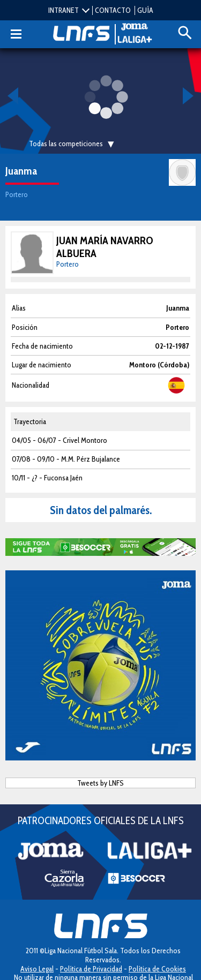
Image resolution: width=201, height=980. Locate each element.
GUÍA (145, 10)
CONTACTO (113, 10)
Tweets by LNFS (100, 783)
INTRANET (64, 10)
